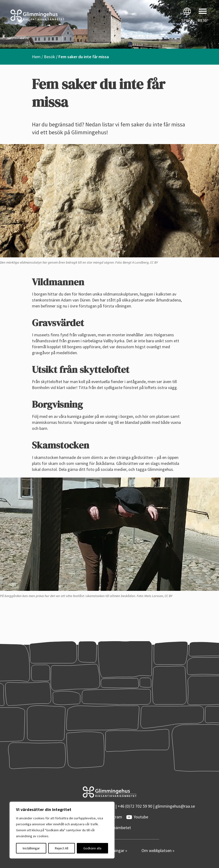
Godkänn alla (92, 848)
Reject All (62, 848)
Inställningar (31, 848)
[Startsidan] (55, 15)
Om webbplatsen (157, 850)
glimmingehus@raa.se (175, 806)
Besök (50, 57)
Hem (36, 57)
